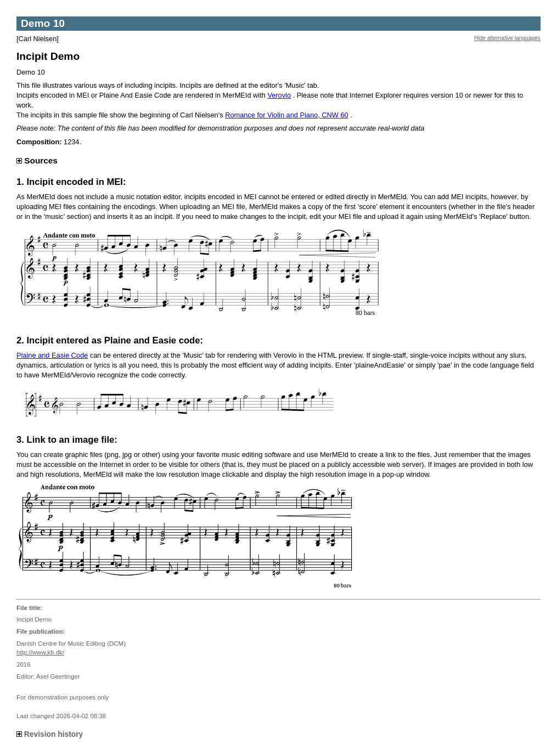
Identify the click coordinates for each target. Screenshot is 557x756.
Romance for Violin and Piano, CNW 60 (287, 115)
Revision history (50, 734)
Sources (37, 160)
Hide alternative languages (507, 38)
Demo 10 (43, 23)
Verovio (279, 95)
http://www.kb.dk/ (40, 652)
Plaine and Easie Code (52, 355)
